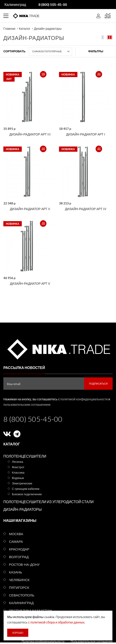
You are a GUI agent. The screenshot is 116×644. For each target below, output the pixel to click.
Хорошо (18, 633)
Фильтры (96, 51)
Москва (16, 534)
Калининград (15, 4)
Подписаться (98, 384)
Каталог (25, 29)
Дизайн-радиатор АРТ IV (86, 209)
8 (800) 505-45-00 (33, 419)
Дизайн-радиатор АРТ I (86, 134)
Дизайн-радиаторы (48, 29)
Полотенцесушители (25, 456)
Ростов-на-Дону (24, 564)
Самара (16, 541)
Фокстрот (18, 467)
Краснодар (19, 549)
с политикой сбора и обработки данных (56, 622)
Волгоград (19, 557)
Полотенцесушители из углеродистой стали (48, 502)
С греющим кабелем (26, 489)
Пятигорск (19, 587)
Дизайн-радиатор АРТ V (30, 283)
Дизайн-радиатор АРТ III (30, 134)
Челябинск (19, 580)
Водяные (18, 478)
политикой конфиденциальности (84, 399)
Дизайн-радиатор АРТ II (30, 209)
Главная (9, 29)
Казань (15, 572)
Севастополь (22, 595)
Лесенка (18, 462)
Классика (18, 472)
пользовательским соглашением (27, 405)
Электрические (22, 483)
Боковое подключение (27, 494)
